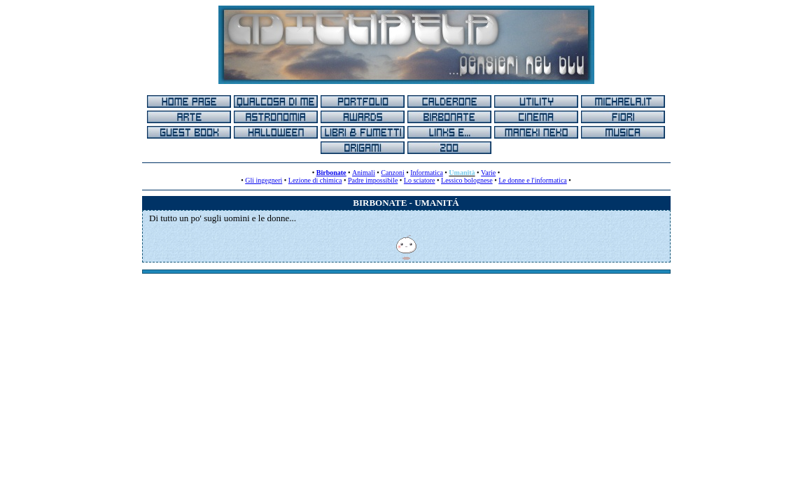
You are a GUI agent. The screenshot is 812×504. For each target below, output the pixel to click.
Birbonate (331, 173)
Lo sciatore (420, 180)
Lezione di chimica (315, 180)
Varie (488, 173)
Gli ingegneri (264, 180)
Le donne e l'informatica (533, 180)
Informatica (427, 173)
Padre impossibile (373, 180)
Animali (364, 173)
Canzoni (392, 173)
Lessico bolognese (467, 180)
